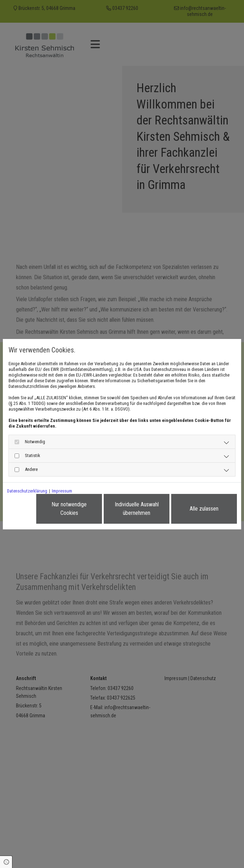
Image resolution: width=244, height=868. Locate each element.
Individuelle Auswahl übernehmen (137, 509)
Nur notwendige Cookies (69, 509)
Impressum (62, 491)
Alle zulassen (204, 509)
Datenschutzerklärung (27, 491)
